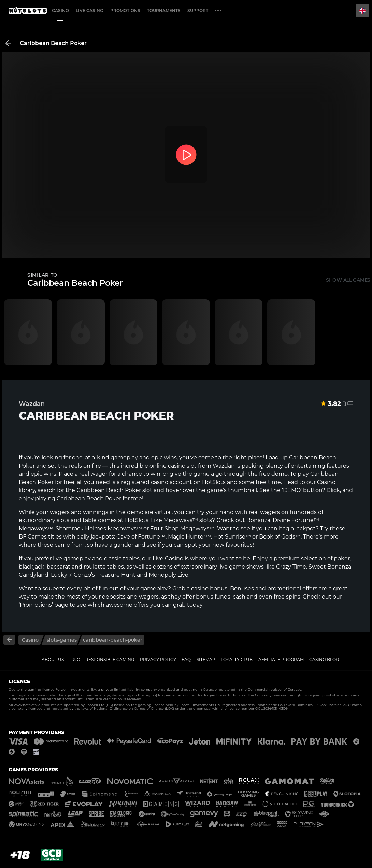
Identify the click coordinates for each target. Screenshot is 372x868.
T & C (75, 659)
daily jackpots (95, 537)
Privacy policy (158, 659)
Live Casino (168, 558)
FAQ (186, 659)
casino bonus (209, 589)
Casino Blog (324, 659)
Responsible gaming (110, 659)
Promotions (125, 10)
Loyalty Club (237, 659)
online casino (167, 466)
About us (53, 659)
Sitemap (206, 659)
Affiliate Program (281, 659)
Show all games (348, 280)
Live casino (90, 10)
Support (198, 10)
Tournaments (164, 10)
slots (63, 520)
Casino (60, 10)
